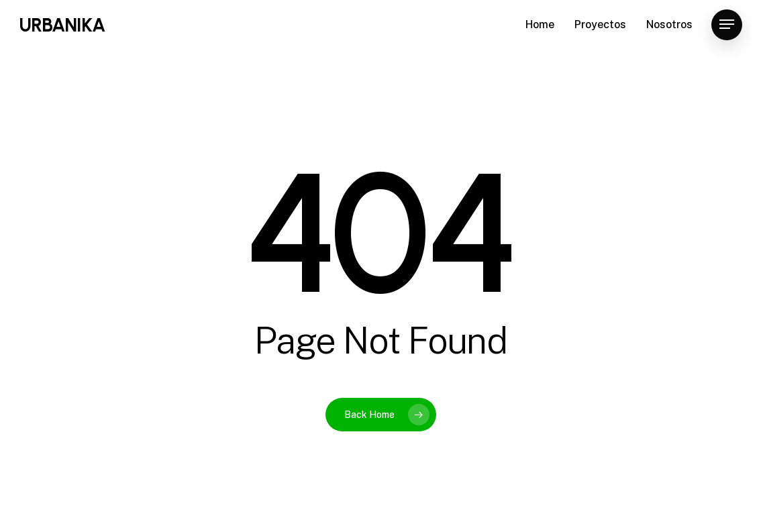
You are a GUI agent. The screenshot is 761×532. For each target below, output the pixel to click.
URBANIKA (62, 28)
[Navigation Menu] (727, 29)
